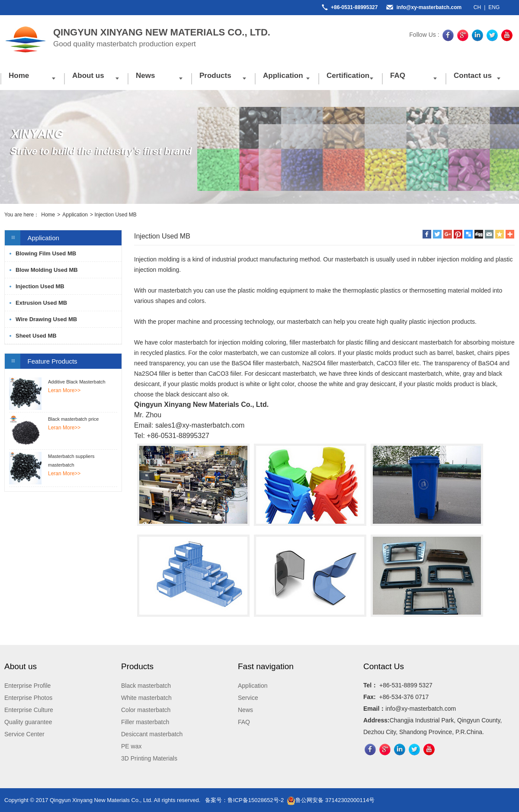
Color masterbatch (146, 710)
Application (283, 76)
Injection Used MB (40, 286)
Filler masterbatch (145, 722)
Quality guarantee (28, 722)
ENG (494, 7)
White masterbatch (146, 698)
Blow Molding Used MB (47, 270)
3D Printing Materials (149, 758)
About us (88, 76)
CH (477, 7)
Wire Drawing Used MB (46, 319)
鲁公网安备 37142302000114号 (331, 800)
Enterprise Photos (28, 698)
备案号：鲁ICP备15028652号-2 (244, 800)
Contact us (473, 76)
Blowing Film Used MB (46, 253)
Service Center (24, 734)
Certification (348, 76)
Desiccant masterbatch (152, 734)
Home (19, 76)
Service (248, 698)
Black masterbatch (146, 686)
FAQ (398, 76)
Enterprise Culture (29, 710)
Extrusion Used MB (41, 303)
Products (215, 76)
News (145, 76)
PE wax (131, 746)
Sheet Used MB (36, 336)
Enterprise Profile (27, 686)
